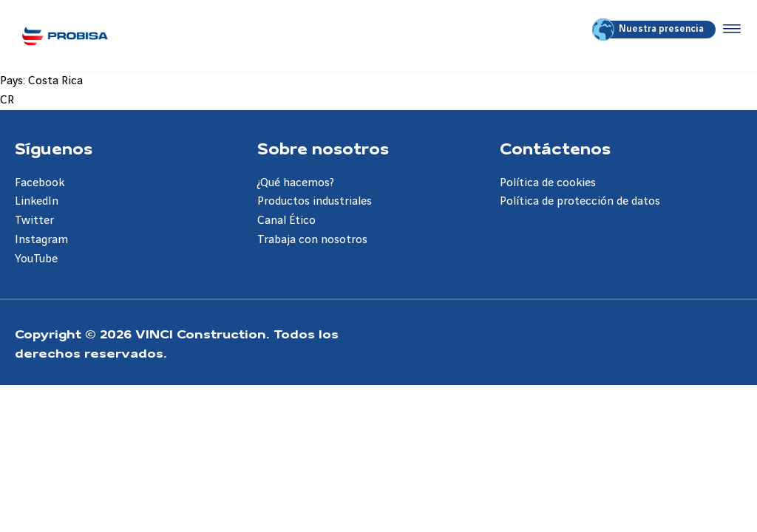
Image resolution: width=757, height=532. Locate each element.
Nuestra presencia (649, 30)
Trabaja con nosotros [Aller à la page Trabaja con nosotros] (312, 240)
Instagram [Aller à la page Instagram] (41, 240)
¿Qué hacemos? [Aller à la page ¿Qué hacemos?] (296, 183)
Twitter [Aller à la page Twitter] (34, 221)
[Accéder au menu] (729, 30)
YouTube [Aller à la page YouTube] (36, 259)
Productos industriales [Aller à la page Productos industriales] (315, 201)
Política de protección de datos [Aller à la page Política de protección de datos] (580, 201)
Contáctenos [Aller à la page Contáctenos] (555, 148)
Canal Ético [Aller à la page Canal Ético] (286, 221)
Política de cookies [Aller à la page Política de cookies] (548, 183)
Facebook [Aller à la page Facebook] (40, 183)
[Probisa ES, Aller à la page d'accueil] (65, 36)
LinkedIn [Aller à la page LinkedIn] (37, 201)
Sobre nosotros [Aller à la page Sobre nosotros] (323, 148)
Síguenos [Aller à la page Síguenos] (54, 148)
